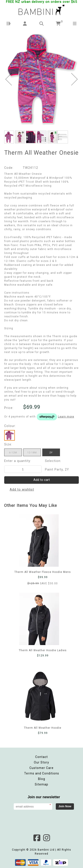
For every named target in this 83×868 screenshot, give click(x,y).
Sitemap (41, 784)
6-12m (13, 453)
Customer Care (41, 768)
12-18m (32, 453)
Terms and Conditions (42, 773)
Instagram (46, 838)
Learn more (66, 417)
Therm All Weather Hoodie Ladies (39, 619)
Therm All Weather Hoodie (40, 696)
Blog (42, 779)
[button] (8, 24)
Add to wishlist (22, 490)
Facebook (37, 838)
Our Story (41, 762)
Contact (41, 757)
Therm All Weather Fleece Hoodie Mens (39, 541)
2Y (51, 453)
